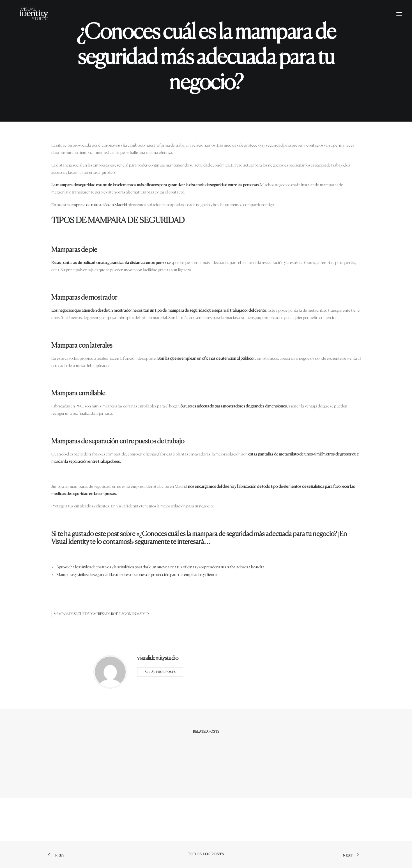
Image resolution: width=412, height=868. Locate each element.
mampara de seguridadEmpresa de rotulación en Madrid (101, 614)
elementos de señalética (304, 487)
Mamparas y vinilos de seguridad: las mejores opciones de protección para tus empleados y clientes (137, 575)
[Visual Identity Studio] (42, 22)
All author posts (160, 672)
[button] (399, 22)
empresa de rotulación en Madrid (99, 205)
